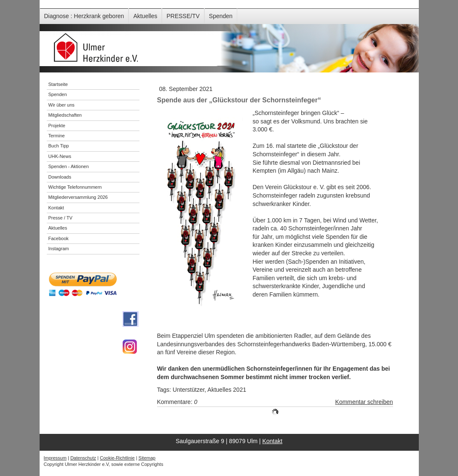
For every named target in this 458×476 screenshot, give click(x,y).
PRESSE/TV (183, 16)
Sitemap (147, 458)
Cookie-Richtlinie (117, 458)
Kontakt (272, 441)
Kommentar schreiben (364, 402)
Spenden (221, 16)
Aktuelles (145, 16)
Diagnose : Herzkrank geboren (84, 16)
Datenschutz (83, 458)
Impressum (55, 458)
